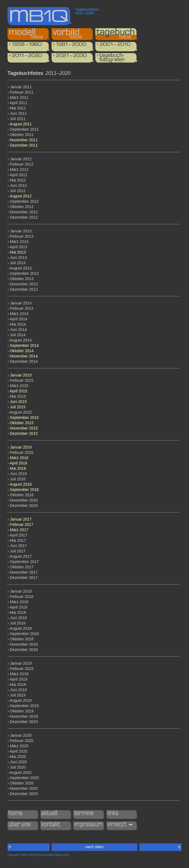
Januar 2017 (21, 519)
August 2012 (21, 196)
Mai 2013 (18, 252)
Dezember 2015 (24, 433)
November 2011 (24, 140)
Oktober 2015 (22, 423)
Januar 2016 (21, 447)
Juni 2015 (19, 402)
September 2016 (25, 490)
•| (179, 847)
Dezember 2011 (24, 145)
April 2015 (19, 391)
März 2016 (19, 458)
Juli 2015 (18, 407)
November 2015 (24, 428)
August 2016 (21, 484)
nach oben (94, 847)
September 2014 (25, 345)
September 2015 (25, 418)
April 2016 (19, 463)
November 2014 (24, 356)
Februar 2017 (22, 524)
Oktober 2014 (22, 351)
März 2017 (19, 530)
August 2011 (21, 124)
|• (10, 847)
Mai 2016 (18, 468)
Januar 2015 (21, 375)
